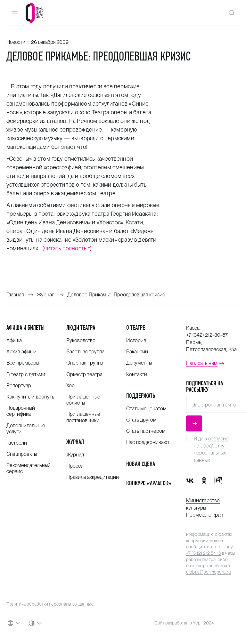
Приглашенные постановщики (83, 417)
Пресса (75, 466)
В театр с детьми (26, 374)
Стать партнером (146, 431)
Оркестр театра (84, 374)
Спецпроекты (22, 454)
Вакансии (137, 352)
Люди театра (81, 328)
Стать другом (141, 420)
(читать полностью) (67, 248)
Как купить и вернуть (30, 397)
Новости (16, 42)
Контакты (137, 374)
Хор (70, 386)
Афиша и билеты (25, 328)
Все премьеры (23, 363)
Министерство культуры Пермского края (205, 508)
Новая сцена (141, 464)
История (136, 340)
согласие (218, 439)
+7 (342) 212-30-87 (207, 335)
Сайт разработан (172, 623)
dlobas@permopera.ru (208, 572)
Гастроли (17, 443)
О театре (136, 328)
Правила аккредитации (93, 477)
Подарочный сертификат (21, 411)
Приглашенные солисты (83, 400)
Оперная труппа (85, 363)
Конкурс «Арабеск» (149, 483)
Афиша (14, 340)
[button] (14, 13)
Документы (139, 363)
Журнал (75, 442)
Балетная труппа (85, 352)
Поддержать (141, 396)
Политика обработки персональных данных (50, 604)
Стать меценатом (146, 409)
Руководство (81, 340)
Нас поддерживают (148, 442)
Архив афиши (21, 352)
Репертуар (19, 386)
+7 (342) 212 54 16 (204, 553)
